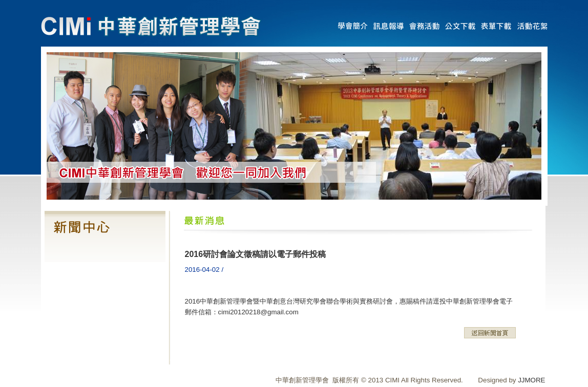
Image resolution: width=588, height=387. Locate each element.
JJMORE (531, 380)
